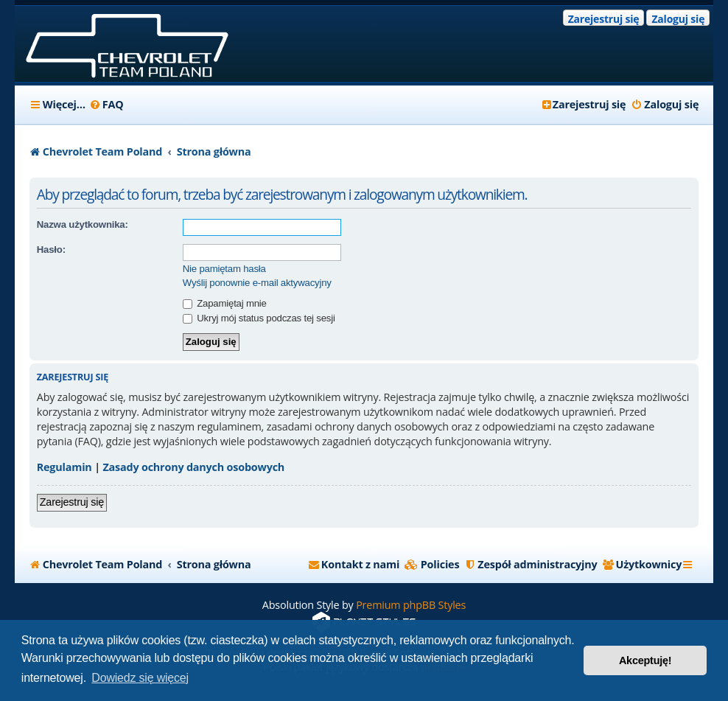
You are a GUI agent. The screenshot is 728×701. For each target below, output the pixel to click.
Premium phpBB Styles (411, 605)
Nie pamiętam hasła (224, 269)
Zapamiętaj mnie (225, 303)
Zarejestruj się (604, 19)
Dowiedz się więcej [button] (140, 678)
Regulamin (64, 467)
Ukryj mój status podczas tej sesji (259, 318)
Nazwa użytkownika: (83, 224)
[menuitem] (106, 105)
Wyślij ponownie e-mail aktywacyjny (257, 283)
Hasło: (51, 250)
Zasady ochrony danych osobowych (193, 467)
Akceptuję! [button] (645, 660)
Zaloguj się (678, 19)
